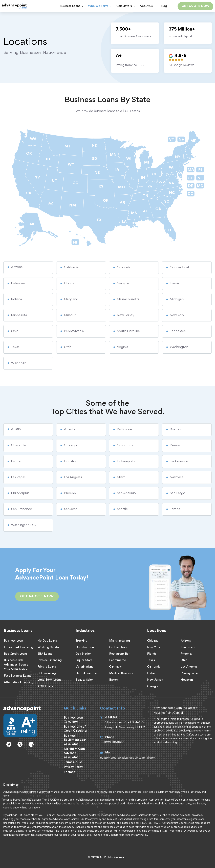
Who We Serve (101, 6)
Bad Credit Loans (16, 654)
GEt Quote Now (37, 596)
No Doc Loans (47, 641)
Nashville (177, 477)
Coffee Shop (118, 647)
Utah (68, 347)
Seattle (122, 509)
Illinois (174, 283)
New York (177, 315)
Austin (16, 429)
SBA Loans (45, 654)
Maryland (71, 299)
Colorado (124, 268)
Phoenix (70, 493)
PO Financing (47, 673)
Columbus (125, 445)
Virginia (123, 347)
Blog (164, 6)
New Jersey (126, 315)
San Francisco (22, 509)
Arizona (17, 267)
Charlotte (18, 445)
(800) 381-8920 (114, 743)
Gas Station (84, 654)
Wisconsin (19, 363)
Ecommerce (118, 660)
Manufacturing (120, 641)
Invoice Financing (50, 660)
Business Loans (73, 6)
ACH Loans (45, 687)
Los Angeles (73, 477)
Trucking (81, 641)
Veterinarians (84, 667)
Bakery (114, 680)
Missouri (70, 315)
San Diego (178, 493)
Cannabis (115, 667)
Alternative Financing (19, 682)
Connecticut (180, 268)
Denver (175, 445)
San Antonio (126, 493)
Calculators (127, 6)
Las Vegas (18, 477)
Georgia (123, 283)
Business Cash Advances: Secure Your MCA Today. (16, 665)
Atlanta (70, 430)
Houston (71, 461)
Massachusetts (128, 299)
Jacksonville (179, 461)
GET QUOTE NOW (195, 6)
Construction (85, 647)
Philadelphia (20, 493)
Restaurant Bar (119, 654)
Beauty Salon (85, 680)
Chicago (70, 445)
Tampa (175, 509)
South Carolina (128, 331)
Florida (69, 283)
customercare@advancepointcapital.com (128, 758)
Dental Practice (86, 673)
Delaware (18, 283)
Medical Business (121, 673)
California (71, 268)
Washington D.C (24, 525)
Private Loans (47, 667)
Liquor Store (84, 660)
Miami (122, 477)
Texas (15, 347)
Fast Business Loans (17, 676)
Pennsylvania (74, 331)
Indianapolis (126, 461)
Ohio (15, 331)
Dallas (151, 673)
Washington (179, 347)
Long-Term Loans (49, 680)
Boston (175, 430)
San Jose (71, 509)
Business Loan (13, 641)
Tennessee (178, 331)
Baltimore (124, 430)
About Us (149, 6)
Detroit (16, 461)
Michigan (177, 299)
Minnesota (19, 315)
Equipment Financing (18, 647)
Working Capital (48, 647)
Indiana (17, 299)
